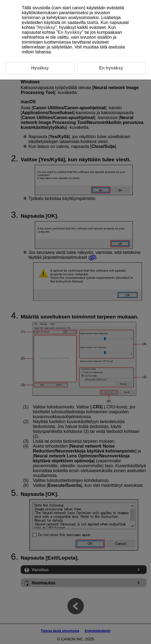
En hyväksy (70, 32)
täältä (93, 22)
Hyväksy (46, 27)
